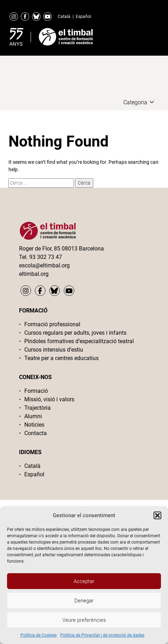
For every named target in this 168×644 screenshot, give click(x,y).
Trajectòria (38, 408)
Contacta (36, 433)
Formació (36, 391)
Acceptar (84, 581)
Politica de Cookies (39, 635)
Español (83, 17)
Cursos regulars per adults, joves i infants (75, 333)
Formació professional (52, 324)
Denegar (84, 601)
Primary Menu (146, 35)
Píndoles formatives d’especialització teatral (79, 341)
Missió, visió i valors (49, 399)
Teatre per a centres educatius (61, 358)
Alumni (33, 416)
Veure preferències (84, 620)
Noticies (34, 425)
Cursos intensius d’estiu (54, 350)
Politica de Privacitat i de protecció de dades (102, 635)
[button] (157, 515)
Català (64, 17)
